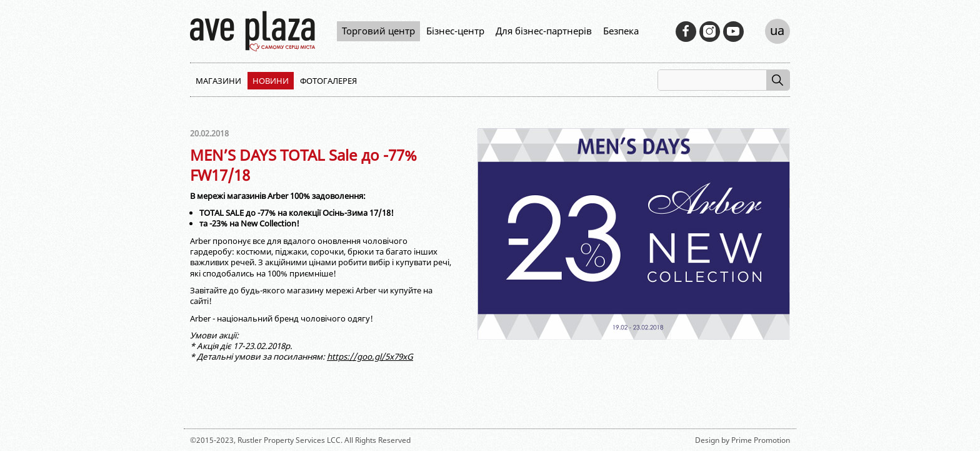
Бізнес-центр (455, 31)
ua (777, 30)
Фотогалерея (328, 81)
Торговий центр (378, 31)
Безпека (621, 31)
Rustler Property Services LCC (289, 440)
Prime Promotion (761, 440)
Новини (271, 81)
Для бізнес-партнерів (544, 31)
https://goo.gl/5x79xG (370, 357)
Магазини (218, 81)
